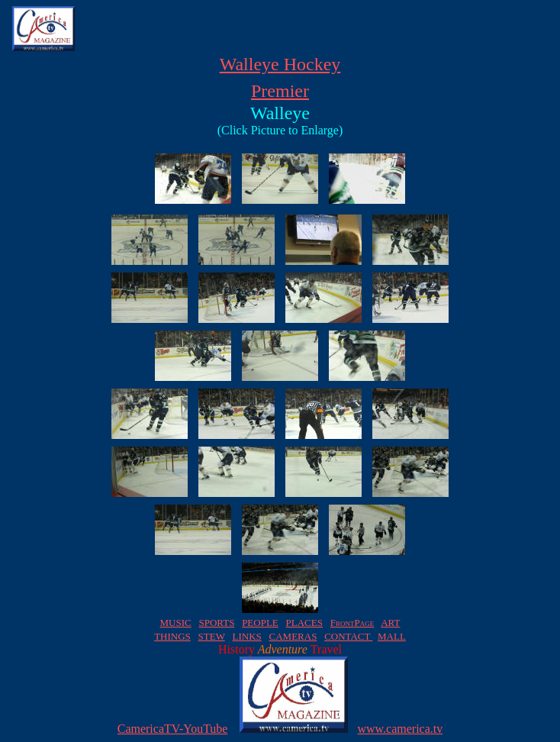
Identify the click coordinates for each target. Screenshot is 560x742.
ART (390, 623)
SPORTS (216, 623)
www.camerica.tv (400, 729)
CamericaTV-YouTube (173, 729)
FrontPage (352, 623)
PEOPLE (260, 623)
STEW (212, 636)
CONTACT (348, 636)
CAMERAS (293, 636)
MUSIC (176, 623)
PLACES (304, 623)
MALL (392, 636)
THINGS (172, 636)
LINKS (246, 636)
